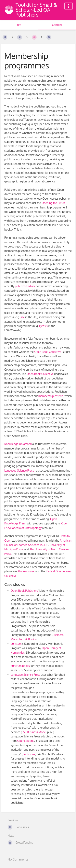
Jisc (22, 317)
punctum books (20, 666)
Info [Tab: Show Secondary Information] (19, 25)
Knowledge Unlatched (18, 444)
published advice (25, 286)
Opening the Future (53, 203)
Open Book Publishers (24, 591)
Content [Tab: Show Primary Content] (57, 25)
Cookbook (29, 754)
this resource (26, 571)
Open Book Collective (48, 352)
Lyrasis (43, 326)
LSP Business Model (34, 732)
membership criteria (51, 396)
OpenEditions (26, 741)
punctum (16, 644)
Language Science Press (19, 470)
